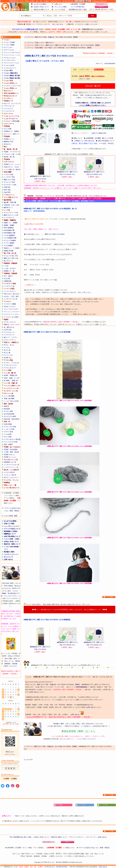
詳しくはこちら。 (58, 24)
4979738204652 (110, 63)
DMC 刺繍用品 (9, 228)
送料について (78, 138)
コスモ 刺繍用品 (9, 235)
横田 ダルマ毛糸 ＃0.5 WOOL (55, 234)
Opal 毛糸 (7, 192)
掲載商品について (10, 534)
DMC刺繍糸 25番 (10, 233)
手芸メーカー (40, 43)
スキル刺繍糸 (8, 245)
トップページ (29, 43)
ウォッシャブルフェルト (12, 52)
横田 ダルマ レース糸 (11, 215)
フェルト (15, 591)
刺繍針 (11, 378)
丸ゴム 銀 (7, 353)
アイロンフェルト (10, 58)
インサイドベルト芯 (11, 299)
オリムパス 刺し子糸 (11, 256)
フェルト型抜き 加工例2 (12, 78)
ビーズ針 (17, 378)
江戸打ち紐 (8, 330)
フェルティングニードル (12, 86)
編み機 (6, 202)
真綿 (11, 452)
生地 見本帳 (8, 424)
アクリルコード (9, 332)
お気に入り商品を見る (99, 133)
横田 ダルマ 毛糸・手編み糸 (46, 684)
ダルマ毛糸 (48, 48)
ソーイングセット (10, 291)
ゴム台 (17, 167)
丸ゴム (12, 345)
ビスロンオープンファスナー (12, 314)
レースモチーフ (9, 218)
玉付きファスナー (10, 307)
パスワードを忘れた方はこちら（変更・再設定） (94, 848)
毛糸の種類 (39, 48)
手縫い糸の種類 (9, 398)
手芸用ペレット (9, 139)
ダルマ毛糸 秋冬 (73, 45)
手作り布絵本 (8, 586)
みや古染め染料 (9, 414)
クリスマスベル (15, 152)
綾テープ (7, 337)
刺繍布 (6, 225)
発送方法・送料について (12, 544)
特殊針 (6, 378)
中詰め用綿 (14, 449)
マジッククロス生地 (11, 442)
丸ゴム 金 (7, 350)
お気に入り (58, 4)
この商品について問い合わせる (84, 141)
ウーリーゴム (8, 355)
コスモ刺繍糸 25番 (10, 238)
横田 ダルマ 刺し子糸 (11, 258)
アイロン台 (15, 363)
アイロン (7, 363)
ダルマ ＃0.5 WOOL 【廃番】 (90, 45)
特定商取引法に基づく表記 (78, 9)
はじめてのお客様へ (40, 4)
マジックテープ (9, 596)
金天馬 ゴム (8, 358)
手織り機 (13, 202)
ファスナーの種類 (10, 304)
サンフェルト (8, 47)
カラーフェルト (9, 50)
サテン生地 (8, 437)
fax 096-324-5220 (62, 867)
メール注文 (103, 143)
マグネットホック (10, 322)
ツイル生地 (8, 434)
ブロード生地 (8, 432)
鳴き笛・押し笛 (9, 157)
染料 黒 (6, 406)
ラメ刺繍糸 (16, 248)
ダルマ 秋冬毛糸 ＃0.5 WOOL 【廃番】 (79, 48)
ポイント (107, 9)
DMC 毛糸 (7, 190)
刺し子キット (8, 261)
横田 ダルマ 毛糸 (10, 180)
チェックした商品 (61, 7)
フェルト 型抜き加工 (11, 73)
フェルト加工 (8, 70)
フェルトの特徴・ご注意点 (12, 539)
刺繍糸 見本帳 (9, 251)
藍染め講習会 (16, 419)
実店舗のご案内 (9, 552)
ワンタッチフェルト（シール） (12, 55)
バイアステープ (9, 335)
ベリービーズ (8, 108)
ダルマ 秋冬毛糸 (59, 48)
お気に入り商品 (9, 524)
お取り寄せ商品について (12, 536)
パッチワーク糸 (9, 286)
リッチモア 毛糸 (9, 177)
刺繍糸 (4, 593)
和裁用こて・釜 (9, 271)
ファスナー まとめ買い (12, 317)
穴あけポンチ (8, 167)
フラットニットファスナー (12, 312)
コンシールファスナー (11, 309)
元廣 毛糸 (7, 187)
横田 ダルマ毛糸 (61, 45)
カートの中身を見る (78, 7)
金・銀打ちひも (9, 327)
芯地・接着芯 (8, 444)
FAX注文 (111, 143)
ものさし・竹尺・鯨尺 (11, 296)
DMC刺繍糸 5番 (9, 230)
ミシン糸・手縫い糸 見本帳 (11, 401)
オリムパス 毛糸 (9, 182)
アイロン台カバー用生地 (12, 439)
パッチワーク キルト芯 (12, 465)
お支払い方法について (41, 7)
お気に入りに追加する (80, 133)
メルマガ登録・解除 (11, 516)
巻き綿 (17, 452)
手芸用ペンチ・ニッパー (12, 164)
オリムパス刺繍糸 (10, 240)
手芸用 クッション (10, 457)
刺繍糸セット (8, 248)
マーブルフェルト (10, 60)
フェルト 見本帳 (9, 42)
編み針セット (8, 207)
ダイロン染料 (8, 411)
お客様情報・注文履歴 (78, 4)
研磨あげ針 (14, 375)
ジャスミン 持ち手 (10, 475)
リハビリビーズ (9, 111)
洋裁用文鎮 (8, 281)
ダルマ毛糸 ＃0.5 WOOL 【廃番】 (69, 684)
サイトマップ (8, 557)
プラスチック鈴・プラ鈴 (12, 154)
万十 (5, 276)
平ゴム (6, 345)
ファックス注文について (12, 529)
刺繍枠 (12, 225)
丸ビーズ (7, 103)
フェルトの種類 (9, 45)
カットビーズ (16, 103)
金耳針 (6, 375)
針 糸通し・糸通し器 (11, 380)
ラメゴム (7, 347)
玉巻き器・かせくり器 (11, 205)
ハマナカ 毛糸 (9, 175)
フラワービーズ (9, 106)
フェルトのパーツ (10, 68)
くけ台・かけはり (10, 268)
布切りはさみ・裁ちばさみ (12, 294)
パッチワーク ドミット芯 (11, 467)
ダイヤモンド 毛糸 (10, 185)
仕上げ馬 (7, 278)
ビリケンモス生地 (10, 427)
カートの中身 (109, 138)
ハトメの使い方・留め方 (12, 169)
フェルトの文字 (9, 65)
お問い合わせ (8, 559)
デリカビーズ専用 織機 (12, 121)
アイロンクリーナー (11, 365)
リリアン (14, 337)
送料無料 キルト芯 (10, 462)
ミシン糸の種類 (9, 396)
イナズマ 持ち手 (9, 472)
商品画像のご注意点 (11, 531)
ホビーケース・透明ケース (12, 134)
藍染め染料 (7, 419)
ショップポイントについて (12, 526)
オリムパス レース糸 (11, 212)
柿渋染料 (7, 409)
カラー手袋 (8, 129)
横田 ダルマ (50, 43)
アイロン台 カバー (10, 368)
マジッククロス (12, 598)
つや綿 (6, 452)
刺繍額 (15, 223)
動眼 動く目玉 (9, 142)
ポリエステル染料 (10, 416)
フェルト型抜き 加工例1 (12, 75)
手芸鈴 (6, 152)
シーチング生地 (9, 429)
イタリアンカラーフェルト (12, 63)
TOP (11, 837)
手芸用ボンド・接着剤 (11, 131)
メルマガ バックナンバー (11, 554)
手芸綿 (6, 449)
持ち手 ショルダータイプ (11, 477)
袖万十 (11, 276)
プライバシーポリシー (77, 837)
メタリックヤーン (10, 340)
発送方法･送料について (42, 9)
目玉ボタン (8, 144)
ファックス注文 (60, 9)
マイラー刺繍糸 (9, 243)
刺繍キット (8, 223)
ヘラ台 (6, 266)
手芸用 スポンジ (9, 455)
